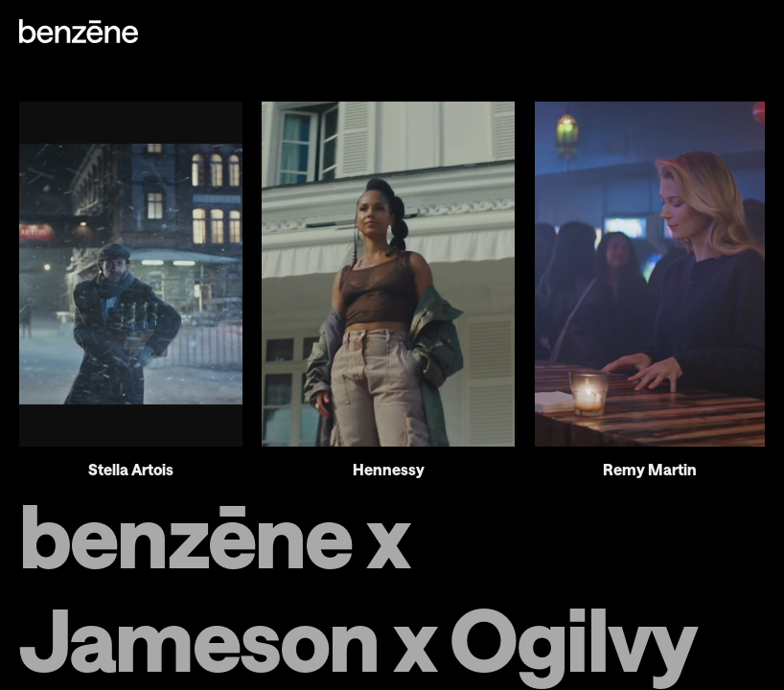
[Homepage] (79, 33)
